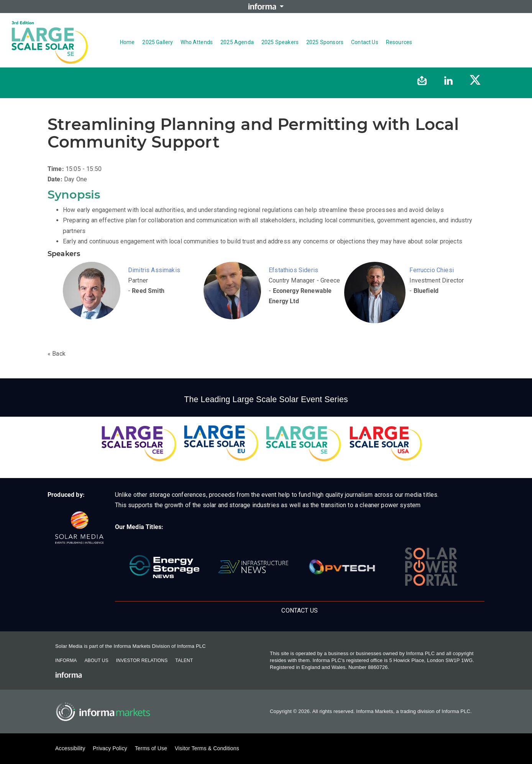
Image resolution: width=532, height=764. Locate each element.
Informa (66, 660)
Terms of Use (151, 748)
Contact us (365, 42)
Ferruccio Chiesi (432, 270)
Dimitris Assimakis (154, 270)
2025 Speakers (280, 42)
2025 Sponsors (325, 42)
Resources (399, 42)
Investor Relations (142, 660)
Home (127, 42)
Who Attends (197, 42)
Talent (184, 660)
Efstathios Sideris (293, 270)
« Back (57, 354)
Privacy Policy (110, 748)
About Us (96, 660)
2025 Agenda (237, 42)
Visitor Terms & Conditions (207, 748)
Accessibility (70, 748)
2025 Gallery (158, 42)
